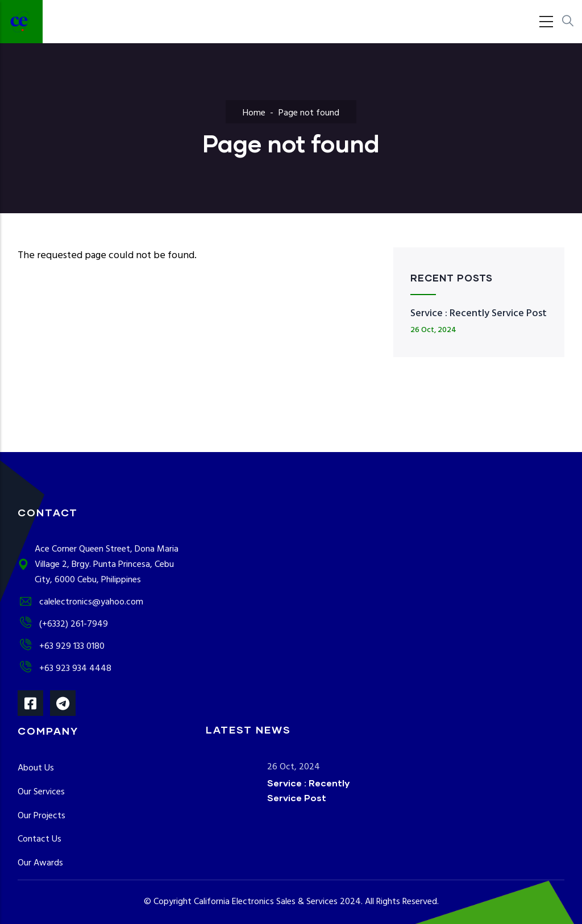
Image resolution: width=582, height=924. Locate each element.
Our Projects (41, 816)
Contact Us (40, 839)
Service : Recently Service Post (479, 314)
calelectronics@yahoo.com (80, 602)
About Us (36, 768)
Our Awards (40, 863)
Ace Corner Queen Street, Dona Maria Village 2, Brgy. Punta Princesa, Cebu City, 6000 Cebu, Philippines (98, 565)
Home (254, 113)
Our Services (41, 792)
